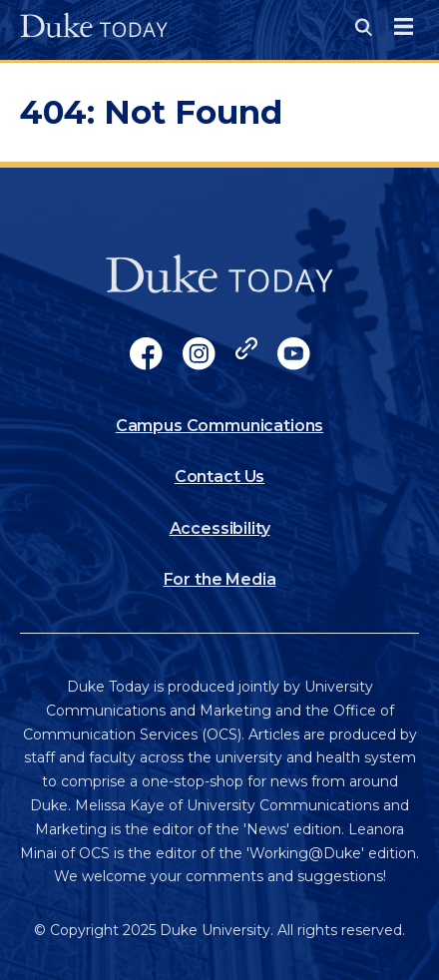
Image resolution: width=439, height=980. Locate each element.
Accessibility (220, 528)
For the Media (220, 579)
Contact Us (219, 477)
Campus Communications (220, 426)
